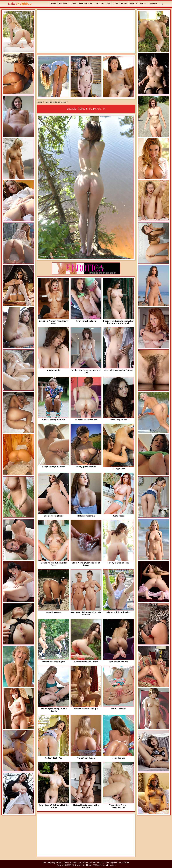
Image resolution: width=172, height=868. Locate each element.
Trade (73, 4)
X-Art (91, 863)
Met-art (46, 863)
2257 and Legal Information (104, 865)
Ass (108, 4)
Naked (20, 4)
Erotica (133, 4)
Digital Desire (106, 863)
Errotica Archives (63, 863)
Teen (116, 4)
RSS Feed (63, 4)
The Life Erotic (123, 863)
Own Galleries (86, 4)
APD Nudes (84, 863)
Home (53, 4)
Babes (143, 4)
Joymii (115, 863)
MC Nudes (74, 863)
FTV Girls (97, 863)
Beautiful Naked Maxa (56, 102)
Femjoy (52, 863)
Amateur (100, 4)
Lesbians (153, 4)
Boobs (124, 4)
